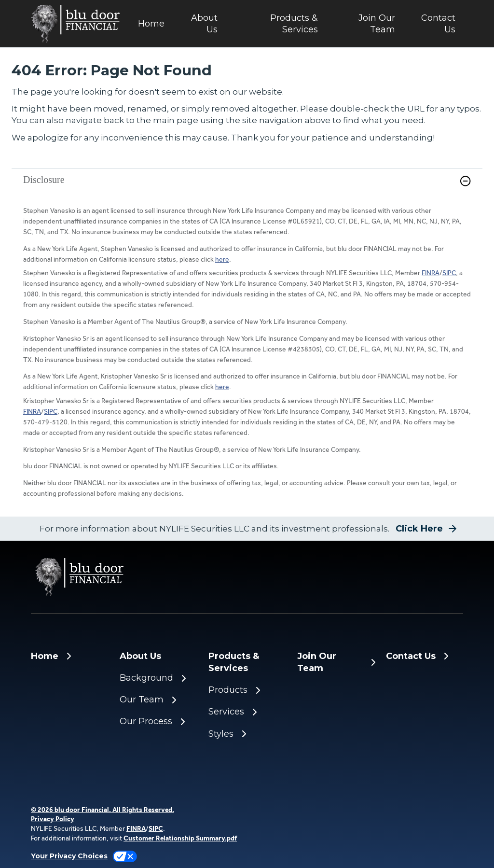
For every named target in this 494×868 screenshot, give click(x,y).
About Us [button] (204, 24)
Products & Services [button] (294, 24)
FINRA (431, 273)
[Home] (151, 24)
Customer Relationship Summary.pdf (180, 838)
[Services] (247, 712)
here (222, 259)
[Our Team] (158, 700)
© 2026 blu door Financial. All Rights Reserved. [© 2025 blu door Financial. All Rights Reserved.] (103, 810)
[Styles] (247, 734)
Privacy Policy (53, 819)
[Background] (158, 678)
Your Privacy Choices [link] (69, 856)
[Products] (247, 690)
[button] (465, 181)
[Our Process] (158, 721)
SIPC (449, 273)
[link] (247, 187)
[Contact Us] (433, 24)
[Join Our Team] (364, 24)
